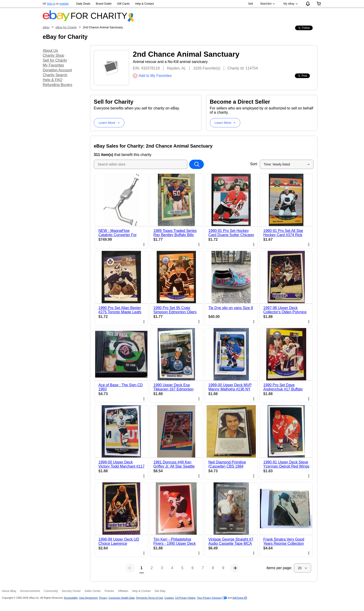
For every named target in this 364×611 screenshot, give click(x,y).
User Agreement (88, 598)
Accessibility (71, 598)
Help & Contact (145, 4)
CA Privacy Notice (185, 598)
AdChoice (240, 598)
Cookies (169, 598)
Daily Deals (83, 4)
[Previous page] (130, 568)
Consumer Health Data (122, 598)
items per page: (279, 568)
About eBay (9, 591)
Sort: (254, 164)
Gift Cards (123, 4)
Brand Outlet (104, 4)
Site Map (160, 591)
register (64, 4)
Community (51, 591)
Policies (109, 591)
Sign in (51, 4)
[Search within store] (196, 164)
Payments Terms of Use (150, 598)
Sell (250, 4)
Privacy (103, 598)
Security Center (71, 591)
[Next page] (235, 568)
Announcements (30, 591)
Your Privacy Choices (209, 598)
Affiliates (123, 591)
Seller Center (93, 591)
